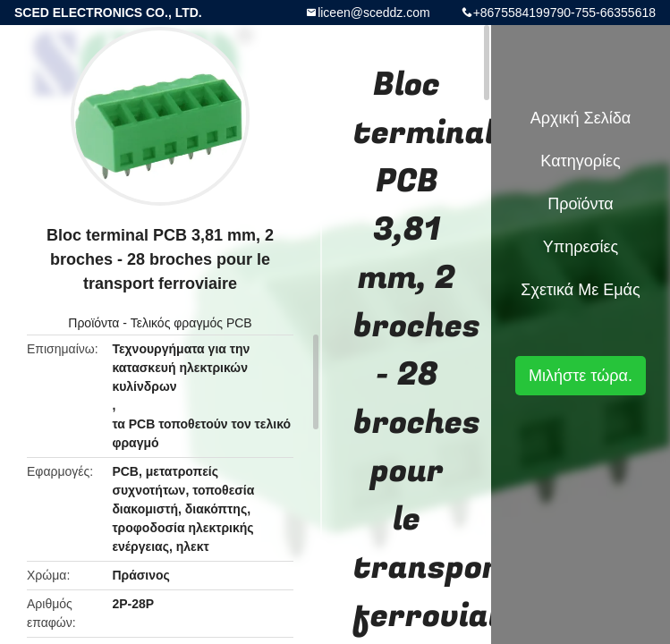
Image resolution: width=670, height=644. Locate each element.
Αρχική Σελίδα (581, 118)
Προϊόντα (93, 323)
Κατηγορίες (580, 161)
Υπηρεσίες (581, 247)
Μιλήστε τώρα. (581, 376)
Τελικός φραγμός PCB (191, 323)
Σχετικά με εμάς (580, 290)
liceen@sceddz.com (374, 13)
